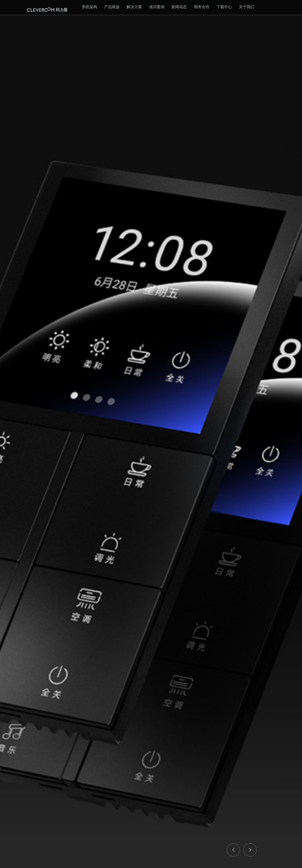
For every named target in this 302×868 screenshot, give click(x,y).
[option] (151, 434)
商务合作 (202, 7)
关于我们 (247, 7)
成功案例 (157, 7)
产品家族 (112, 7)
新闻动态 (179, 7)
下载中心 (224, 7)
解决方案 (134, 7)
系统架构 (89, 7)
